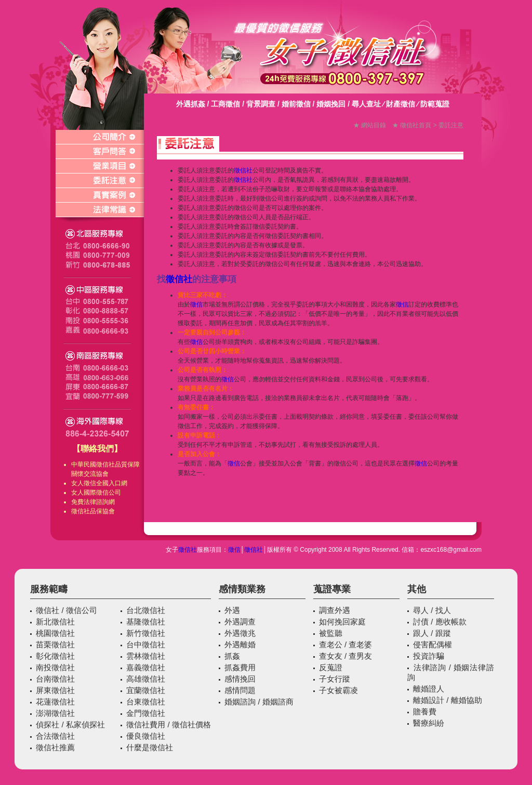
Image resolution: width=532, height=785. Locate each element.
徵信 (90, 483)
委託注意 (451, 125)
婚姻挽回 (331, 104)
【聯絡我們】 (97, 449)
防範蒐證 (435, 104)
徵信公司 (109, 493)
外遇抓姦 (191, 104)
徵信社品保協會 (93, 511)
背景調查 (261, 104)
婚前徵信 (296, 104)
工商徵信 (225, 104)
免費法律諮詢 (90, 502)
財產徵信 (401, 104)
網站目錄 (374, 125)
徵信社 (105, 464)
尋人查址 (366, 104)
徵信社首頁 (416, 125)
